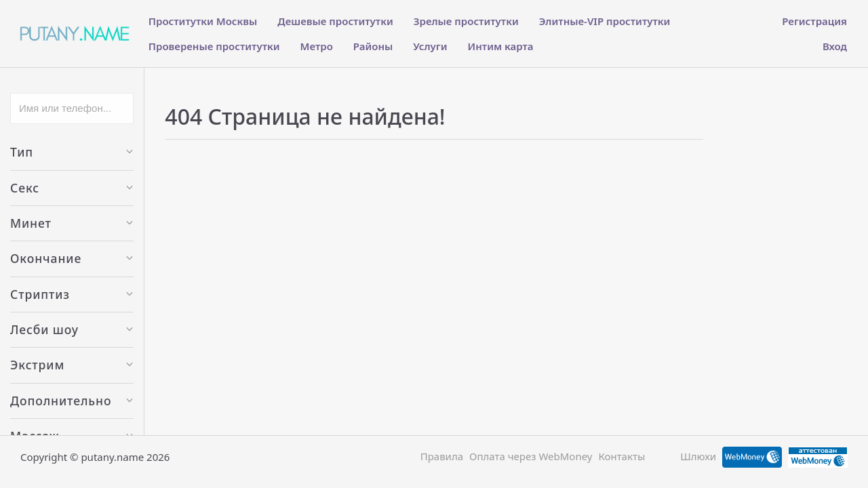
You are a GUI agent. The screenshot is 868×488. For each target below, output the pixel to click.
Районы (373, 46)
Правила (442, 456)
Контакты (622, 456)
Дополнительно (72, 401)
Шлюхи (698, 456)
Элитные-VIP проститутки (605, 21)
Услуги (430, 46)
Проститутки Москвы (203, 21)
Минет (72, 223)
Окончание (72, 258)
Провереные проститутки (214, 46)
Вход (835, 46)
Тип (72, 152)
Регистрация (814, 21)
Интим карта (501, 46)
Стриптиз (72, 294)
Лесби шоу (72, 329)
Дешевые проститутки (335, 21)
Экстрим (72, 365)
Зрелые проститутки (466, 21)
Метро (317, 46)
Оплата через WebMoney (531, 456)
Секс (72, 188)
